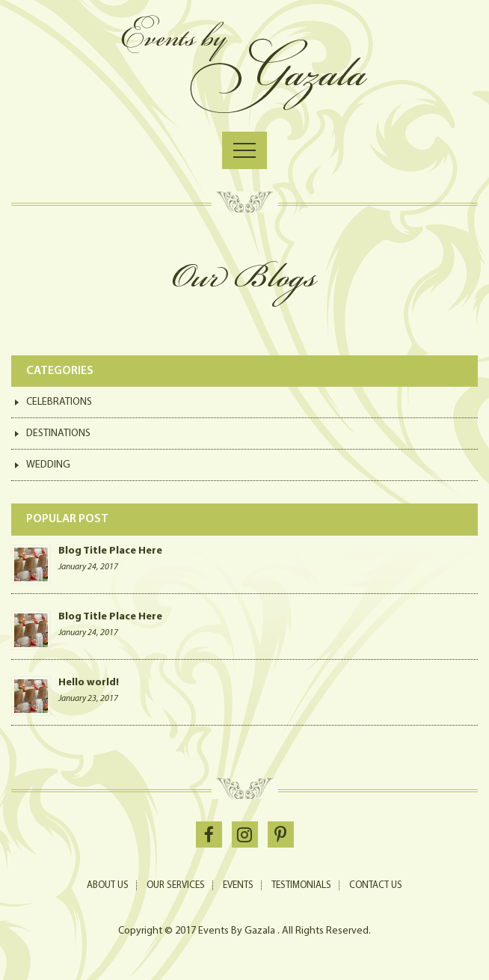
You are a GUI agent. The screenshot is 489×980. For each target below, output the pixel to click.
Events (238, 885)
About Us (108, 885)
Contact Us (376, 885)
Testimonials (301, 885)
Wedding (48, 465)
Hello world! (89, 683)
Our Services (176, 885)
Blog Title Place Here (110, 551)
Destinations (58, 434)
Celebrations (59, 402)
